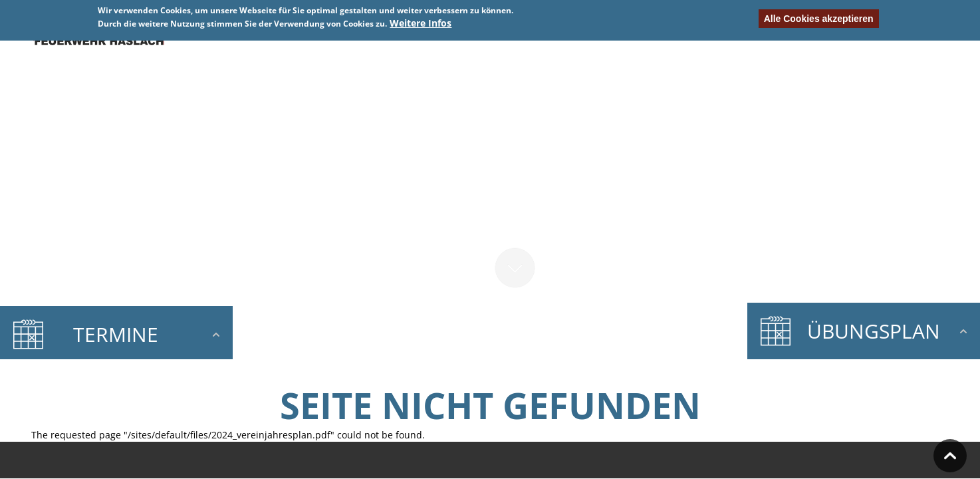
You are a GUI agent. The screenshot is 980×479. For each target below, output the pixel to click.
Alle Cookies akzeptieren (819, 19)
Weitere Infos (421, 23)
